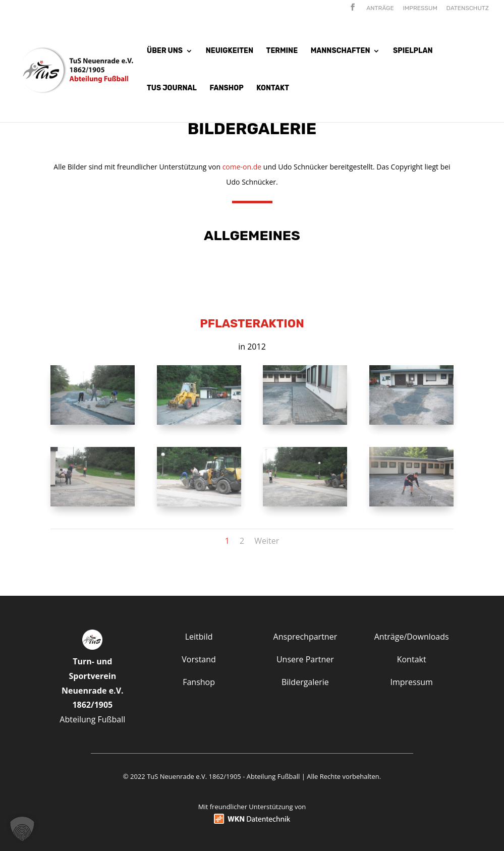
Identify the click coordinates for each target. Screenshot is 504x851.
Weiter (267, 541)
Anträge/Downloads (412, 637)
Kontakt (273, 89)
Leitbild (199, 637)
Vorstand (199, 659)
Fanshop (226, 89)
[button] (22, 829)
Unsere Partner (305, 659)
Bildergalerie (305, 682)
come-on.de (242, 167)
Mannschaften (341, 51)
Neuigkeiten (230, 51)
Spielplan (413, 51)
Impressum (420, 8)
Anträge (380, 8)
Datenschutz (468, 8)
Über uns (165, 51)
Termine (282, 51)
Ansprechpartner (305, 637)
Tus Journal (172, 89)
